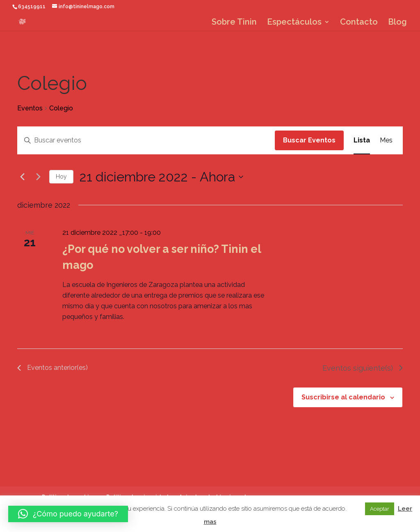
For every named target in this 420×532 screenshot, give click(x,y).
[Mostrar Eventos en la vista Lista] (362, 140)
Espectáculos (294, 23)
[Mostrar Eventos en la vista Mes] (386, 140)
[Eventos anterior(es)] (22, 177)
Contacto (359, 23)
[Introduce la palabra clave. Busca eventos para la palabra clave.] (146, 140)
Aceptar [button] (380, 509)
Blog (397, 23)
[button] (68, 514)
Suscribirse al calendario (343, 397)
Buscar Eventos (309, 140)
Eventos (30, 108)
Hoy (61, 177)
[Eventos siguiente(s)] (38, 177)
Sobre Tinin (234, 23)
